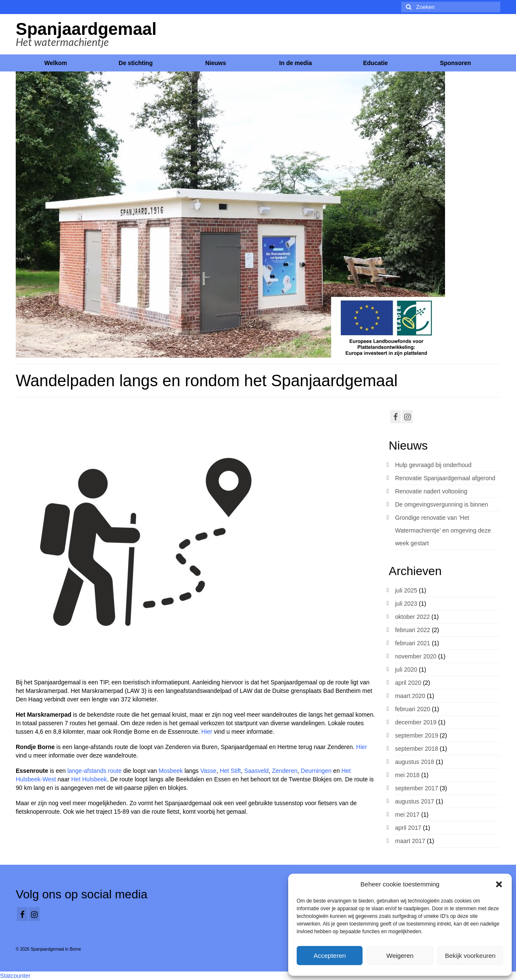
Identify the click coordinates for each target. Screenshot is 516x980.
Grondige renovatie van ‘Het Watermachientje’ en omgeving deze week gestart (443, 530)
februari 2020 (413, 709)
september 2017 (417, 788)
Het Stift (230, 771)
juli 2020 (406, 669)
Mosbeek (171, 771)
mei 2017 (408, 815)
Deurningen (316, 771)
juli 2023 (406, 604)
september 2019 (417, 735)
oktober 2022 (413, 617)
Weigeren (400, 956)
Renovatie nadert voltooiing (431, 491)
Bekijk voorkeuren (470, 956)
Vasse (208, 771)
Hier (208, 732)
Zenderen (285, 771)
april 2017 (408, 828)
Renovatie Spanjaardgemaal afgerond (445, 478)
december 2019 (416, 722)
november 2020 (416, 656)
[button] (499, 884)
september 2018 (417, 749)
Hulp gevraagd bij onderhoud (434, 465)
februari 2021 (413, 643)
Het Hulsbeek (89, 779)
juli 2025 (406, 590)
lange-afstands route (94, 771)
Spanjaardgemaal (86, 29)
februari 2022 (413, 630)
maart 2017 (410, 841)
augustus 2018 (415, 762)
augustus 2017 (415, 801)
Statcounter (15, 976)
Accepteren (330, 956)
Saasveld (257, 771)
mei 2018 (408, 775)
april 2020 (408, 683)
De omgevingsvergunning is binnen (442, 504)
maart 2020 (410, 696)
